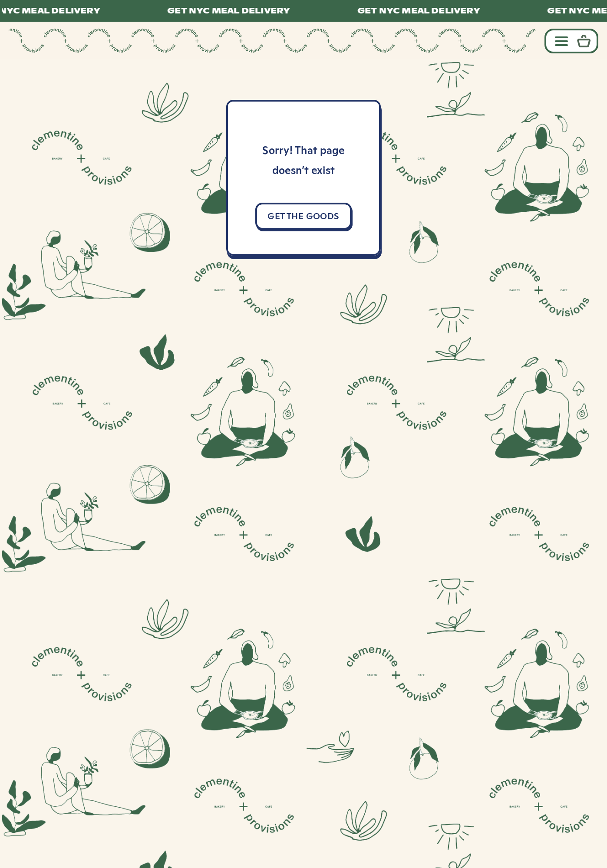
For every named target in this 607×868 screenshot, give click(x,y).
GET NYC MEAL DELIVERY (233, 11)
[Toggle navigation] (559, 41)
